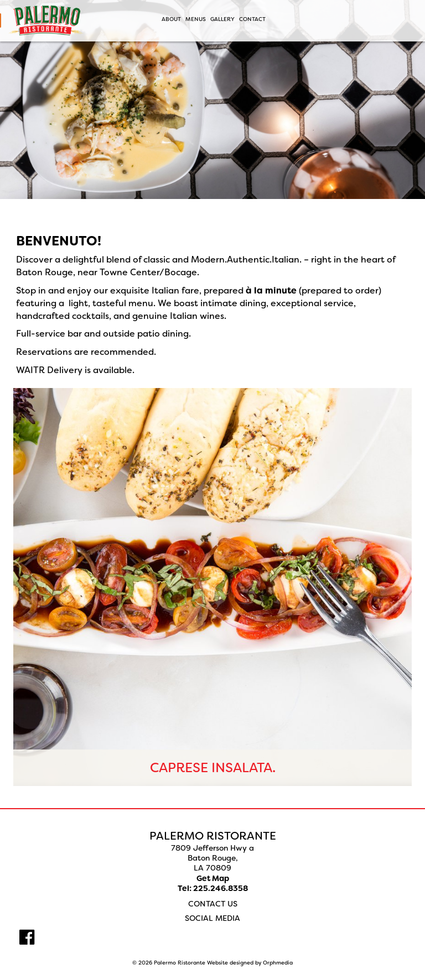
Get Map (213, 878)
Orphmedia (278, 963)
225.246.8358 (221, 888)
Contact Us (213, 904)
